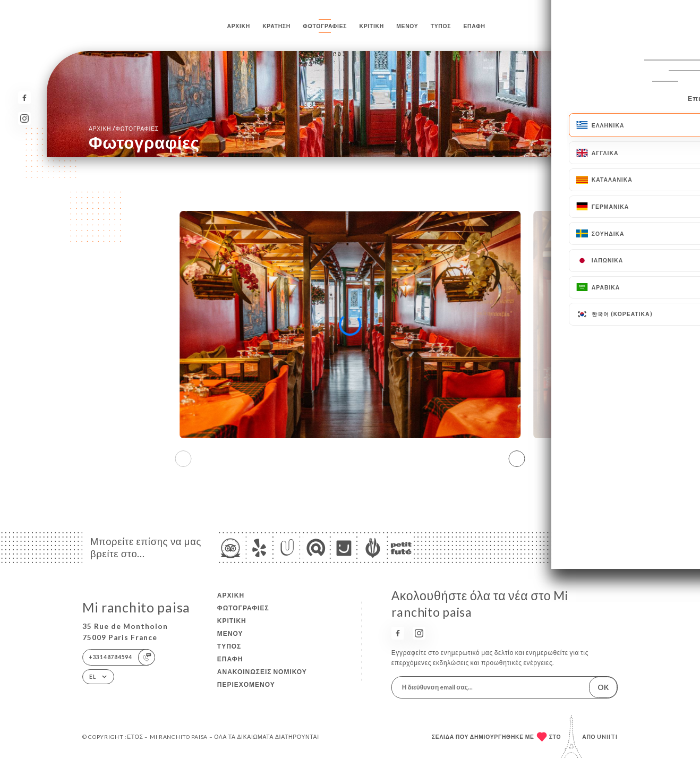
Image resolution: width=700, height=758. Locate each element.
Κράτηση (276, 26)
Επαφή (474, 26)
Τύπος (441, 26)
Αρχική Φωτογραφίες (124, 128)
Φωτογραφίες (325, 26)
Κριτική (372, 26)
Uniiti (607, 737)
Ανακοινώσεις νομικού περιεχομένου (262, 678)
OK (603, 687)
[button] (517, 458)
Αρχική (238, 26)
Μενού (407, 26)
